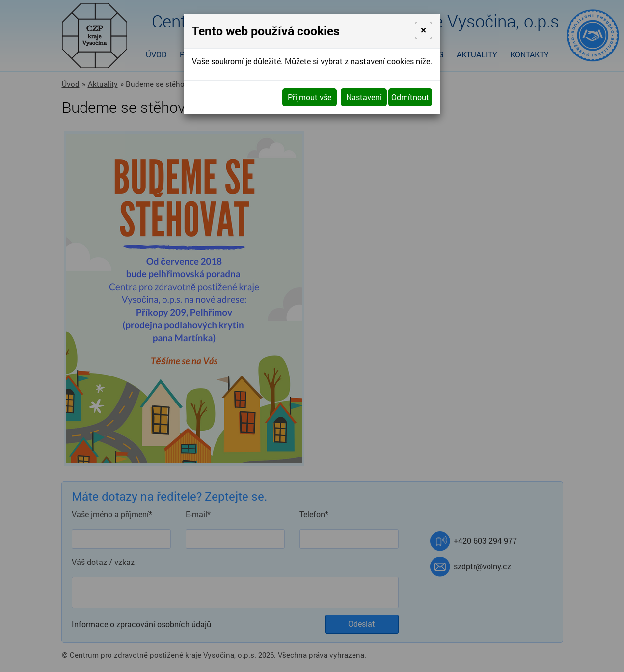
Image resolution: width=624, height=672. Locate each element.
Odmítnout (410, 97)
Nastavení (364, 97)
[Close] (423, 30)
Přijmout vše (310, 97)
